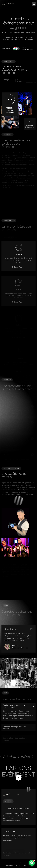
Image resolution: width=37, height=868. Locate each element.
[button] (34, 4)
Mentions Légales (18, 862)
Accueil (10, 808)
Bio (21, 808)
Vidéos (16, 808)
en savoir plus (17, 270)
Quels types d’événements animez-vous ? (14, 709)
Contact (26, 808)
